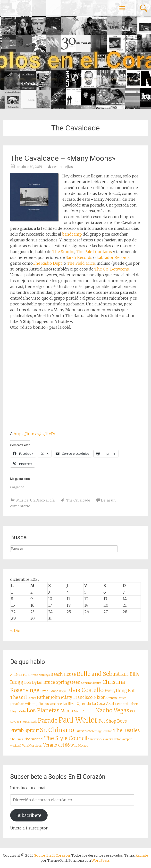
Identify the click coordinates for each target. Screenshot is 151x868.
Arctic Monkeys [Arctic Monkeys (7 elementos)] (40, 675)
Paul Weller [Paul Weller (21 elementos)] (78, 720)
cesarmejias (63, 167)
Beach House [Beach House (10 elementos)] (63, 674)
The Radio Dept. (48, 263)
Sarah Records (79, 257)
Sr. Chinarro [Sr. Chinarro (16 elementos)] (57, 730)
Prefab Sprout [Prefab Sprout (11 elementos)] (25, 730)
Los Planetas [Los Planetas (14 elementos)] (43, 710)
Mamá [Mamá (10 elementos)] (67, 711)
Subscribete (29, 815)
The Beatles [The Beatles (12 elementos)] (126, 730)
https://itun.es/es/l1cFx (34, 434)
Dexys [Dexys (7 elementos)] (63, 691)
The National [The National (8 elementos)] (34, 739)
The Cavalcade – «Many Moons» (63, 158)
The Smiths (63, 252)
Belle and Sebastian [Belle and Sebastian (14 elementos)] (103, 674)
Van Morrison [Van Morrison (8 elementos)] (32, 745)
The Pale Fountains (94, 252)
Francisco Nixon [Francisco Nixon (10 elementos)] (89, 697)
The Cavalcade (78, 500)
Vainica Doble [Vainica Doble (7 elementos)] (113, 739)
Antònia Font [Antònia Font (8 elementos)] (20, 675)
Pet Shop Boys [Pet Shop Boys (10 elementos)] (113, 721)
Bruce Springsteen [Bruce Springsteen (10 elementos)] (62, 682)
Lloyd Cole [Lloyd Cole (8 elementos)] (18, 711)
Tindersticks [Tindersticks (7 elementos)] (96, 739)
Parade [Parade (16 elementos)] (48, 721)
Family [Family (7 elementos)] (32, 698)
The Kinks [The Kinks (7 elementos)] (17, 739)
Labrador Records (113, 257)
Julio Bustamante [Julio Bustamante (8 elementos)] (49, 704)
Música (22, 500)
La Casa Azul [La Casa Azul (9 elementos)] (103, 704)
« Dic (15, 630)
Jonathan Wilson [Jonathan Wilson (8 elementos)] (23, 704)
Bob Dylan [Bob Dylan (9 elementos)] (33, 682)
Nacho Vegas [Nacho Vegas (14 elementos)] (112, 710)
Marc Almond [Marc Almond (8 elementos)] (84, 711)
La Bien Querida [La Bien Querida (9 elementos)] (77, 704)
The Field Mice (81, 263)
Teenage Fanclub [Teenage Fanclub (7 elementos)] (102, 731)
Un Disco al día (42, 500)
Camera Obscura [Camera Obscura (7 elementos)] (91, 683)
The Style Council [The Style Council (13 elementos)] (66, 738)
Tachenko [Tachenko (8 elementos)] (83, 731)
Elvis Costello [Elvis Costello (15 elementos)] (85, 690)
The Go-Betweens (112, 269)
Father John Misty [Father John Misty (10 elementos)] (55, 697)
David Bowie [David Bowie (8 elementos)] (49, 691)
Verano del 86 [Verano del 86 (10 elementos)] (56, 745)
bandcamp (72, 234)
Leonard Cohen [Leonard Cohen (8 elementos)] (127, 704)
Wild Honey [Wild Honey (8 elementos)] (79, 745)
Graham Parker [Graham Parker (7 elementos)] (116, 698)
